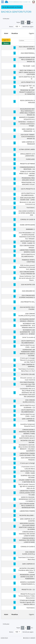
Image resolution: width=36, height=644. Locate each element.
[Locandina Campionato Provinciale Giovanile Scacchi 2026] (15, 425)
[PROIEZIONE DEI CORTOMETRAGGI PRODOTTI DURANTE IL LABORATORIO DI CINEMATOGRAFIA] (15, 92)
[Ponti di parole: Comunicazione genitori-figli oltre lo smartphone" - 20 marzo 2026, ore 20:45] (15, 486)
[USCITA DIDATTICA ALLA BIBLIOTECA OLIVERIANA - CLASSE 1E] (15, 406)
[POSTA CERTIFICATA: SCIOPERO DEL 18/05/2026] (15, 101)
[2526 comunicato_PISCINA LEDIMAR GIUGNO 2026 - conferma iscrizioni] (15, 199)
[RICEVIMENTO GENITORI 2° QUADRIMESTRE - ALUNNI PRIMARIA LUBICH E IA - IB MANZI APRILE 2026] (15, 332)
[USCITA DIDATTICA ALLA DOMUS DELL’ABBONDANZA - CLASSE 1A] (15, 255)
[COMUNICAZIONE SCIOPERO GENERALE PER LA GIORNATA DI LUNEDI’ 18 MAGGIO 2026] (15, 60)
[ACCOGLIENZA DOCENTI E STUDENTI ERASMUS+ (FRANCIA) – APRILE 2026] (15, 320)
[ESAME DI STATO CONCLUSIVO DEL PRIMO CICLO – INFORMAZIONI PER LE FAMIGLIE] (15, 174)
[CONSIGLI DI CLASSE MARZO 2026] (15, 547)
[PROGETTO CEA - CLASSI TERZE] (15, 589)
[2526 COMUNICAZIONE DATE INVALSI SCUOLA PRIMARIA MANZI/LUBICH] (15, 273)
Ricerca (6, 43)
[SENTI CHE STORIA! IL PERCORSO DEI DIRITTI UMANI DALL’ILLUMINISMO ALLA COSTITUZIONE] (15, 72)
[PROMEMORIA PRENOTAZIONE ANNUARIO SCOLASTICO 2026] (15, 179)
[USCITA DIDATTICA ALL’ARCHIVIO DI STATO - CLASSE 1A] (15, 472)
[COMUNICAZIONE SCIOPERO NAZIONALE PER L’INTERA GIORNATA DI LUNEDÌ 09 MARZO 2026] (15, 534)
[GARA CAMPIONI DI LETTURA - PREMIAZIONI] (15, 143)
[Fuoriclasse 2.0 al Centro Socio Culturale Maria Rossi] (15, 558)
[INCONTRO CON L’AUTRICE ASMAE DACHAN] (15, 441)
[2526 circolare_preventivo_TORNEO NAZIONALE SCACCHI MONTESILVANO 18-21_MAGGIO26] (15, 267)
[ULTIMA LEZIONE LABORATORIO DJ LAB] (15, 149)
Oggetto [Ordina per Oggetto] (31, 33)
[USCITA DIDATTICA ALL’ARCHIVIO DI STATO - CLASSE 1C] (15, 415)
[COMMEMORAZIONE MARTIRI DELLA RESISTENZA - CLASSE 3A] (15, 168)
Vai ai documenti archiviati (12, 7)
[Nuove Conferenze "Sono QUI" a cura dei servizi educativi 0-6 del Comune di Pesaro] (15, 278)
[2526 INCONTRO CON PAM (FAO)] (15, 285)
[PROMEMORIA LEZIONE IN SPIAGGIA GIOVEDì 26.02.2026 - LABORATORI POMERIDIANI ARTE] (15, 577)
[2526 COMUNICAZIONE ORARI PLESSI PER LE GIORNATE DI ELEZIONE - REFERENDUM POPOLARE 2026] (15, 506)
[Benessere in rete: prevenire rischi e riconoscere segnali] (15, 203)
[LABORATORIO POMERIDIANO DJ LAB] (15, 511)
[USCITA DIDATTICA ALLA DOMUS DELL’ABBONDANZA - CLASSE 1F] (15, 342)
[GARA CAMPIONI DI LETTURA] (15, 564)
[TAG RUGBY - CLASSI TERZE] (15, 66)
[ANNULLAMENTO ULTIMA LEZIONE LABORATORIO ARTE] (15, 155)
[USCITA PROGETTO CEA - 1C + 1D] (15, 189)
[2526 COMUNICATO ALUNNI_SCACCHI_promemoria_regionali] (15, 315)
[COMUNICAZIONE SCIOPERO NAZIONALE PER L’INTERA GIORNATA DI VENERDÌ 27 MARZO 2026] (15, 432)
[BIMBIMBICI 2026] (15, 229)
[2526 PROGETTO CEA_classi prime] (15, 302)
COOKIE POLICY (4, 638)
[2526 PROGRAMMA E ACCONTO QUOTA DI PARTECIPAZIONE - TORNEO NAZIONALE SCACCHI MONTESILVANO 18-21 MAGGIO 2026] (15, 236)
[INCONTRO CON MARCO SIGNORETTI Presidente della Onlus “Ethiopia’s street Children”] (15, 570)
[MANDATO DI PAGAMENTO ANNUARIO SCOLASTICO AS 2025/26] (15, 118)
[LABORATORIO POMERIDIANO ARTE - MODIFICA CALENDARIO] (15, 251)
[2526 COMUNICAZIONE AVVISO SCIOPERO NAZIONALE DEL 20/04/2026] (15, 296)
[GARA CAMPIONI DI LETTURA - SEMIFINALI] (15, 365)
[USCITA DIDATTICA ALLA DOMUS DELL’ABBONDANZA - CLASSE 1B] (15, 194)
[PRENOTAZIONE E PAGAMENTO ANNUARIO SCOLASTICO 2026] (15, 183)
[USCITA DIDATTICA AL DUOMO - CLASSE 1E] (15, 78)
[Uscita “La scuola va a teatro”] (15, 337)
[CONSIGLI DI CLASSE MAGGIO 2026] (15, 219)
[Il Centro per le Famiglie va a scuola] (15, 463)
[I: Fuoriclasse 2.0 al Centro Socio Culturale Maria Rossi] (15, 468)
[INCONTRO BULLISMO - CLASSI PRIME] (15, 515)
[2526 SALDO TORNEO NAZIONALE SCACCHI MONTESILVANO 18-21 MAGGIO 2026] (15, 137)
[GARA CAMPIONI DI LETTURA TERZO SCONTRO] (15, 520)
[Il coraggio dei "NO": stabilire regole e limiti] (15, 87)
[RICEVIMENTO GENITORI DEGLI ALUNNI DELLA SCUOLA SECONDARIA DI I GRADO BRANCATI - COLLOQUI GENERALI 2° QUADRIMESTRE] (15, 448)
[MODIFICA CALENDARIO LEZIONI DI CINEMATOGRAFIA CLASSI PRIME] (15, 583)
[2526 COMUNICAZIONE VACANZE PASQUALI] (15, 459)
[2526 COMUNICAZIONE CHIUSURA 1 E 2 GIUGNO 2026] (15, 48)
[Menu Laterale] (2, 2)
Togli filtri (6, 40)
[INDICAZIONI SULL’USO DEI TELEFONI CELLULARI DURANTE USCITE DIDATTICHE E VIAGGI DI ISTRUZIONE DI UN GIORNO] (15, 526)
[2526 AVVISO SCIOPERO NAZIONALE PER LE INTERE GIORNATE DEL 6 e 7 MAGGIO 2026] (15, 213)
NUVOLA (26, 638)
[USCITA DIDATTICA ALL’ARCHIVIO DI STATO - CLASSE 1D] (15, 346)
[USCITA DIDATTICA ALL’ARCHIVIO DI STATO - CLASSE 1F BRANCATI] (15, 242)
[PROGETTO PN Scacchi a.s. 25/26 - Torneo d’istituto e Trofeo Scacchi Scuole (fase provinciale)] (15, 596)
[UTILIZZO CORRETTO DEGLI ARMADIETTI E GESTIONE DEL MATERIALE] (15, 481)
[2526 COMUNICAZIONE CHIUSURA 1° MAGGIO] (15, 246)
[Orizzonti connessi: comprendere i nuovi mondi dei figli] (15, 379)
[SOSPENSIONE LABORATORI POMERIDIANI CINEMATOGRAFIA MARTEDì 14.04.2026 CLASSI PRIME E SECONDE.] (15, 353)
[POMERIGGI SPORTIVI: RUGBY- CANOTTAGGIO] (15, 261)
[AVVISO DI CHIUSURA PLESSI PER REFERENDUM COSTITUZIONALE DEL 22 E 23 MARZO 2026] (15, 499)
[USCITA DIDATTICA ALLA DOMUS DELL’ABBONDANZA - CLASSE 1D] (15, 411)
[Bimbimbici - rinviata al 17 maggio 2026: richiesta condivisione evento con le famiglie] (15, 124)
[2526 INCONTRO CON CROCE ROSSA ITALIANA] (15, 308)
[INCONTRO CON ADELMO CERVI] (15, 374)
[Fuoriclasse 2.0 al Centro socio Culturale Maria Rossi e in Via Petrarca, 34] (15, 370)
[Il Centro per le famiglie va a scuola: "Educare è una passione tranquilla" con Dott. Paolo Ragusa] (15, 360)
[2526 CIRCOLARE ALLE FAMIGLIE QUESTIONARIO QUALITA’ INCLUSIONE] (15, 437)
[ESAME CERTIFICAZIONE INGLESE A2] (15, 225)
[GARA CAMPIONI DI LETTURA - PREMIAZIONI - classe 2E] (15, 130)
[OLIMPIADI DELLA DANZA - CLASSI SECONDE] (15, 476)
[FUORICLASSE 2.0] (15, 159)
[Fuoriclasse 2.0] (15, 208)
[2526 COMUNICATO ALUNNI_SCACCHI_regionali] (15, 401)
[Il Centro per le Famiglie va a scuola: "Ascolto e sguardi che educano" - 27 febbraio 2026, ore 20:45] (15, 602)
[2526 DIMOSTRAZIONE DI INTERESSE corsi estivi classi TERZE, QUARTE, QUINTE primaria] (15, 384)
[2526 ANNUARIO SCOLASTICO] (15, 291)
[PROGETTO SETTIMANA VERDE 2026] (15, 164)
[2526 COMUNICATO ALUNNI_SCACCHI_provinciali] (15, 553)
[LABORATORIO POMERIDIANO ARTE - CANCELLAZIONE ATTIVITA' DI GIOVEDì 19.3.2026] (15, 493)
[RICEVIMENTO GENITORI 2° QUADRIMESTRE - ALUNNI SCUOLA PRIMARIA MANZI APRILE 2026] (15, 325)
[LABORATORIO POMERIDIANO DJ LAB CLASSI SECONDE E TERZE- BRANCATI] (15, 454)
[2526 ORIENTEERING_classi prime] (15, 53)
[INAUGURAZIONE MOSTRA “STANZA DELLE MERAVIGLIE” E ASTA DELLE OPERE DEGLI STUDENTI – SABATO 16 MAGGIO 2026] (15, 112)
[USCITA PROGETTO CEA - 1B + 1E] (15, 82)
